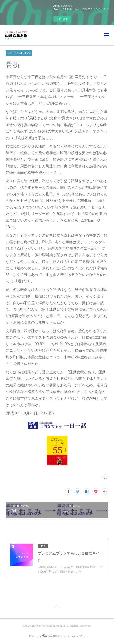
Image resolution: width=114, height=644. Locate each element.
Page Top (57, 607)
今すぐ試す (62, 19)
